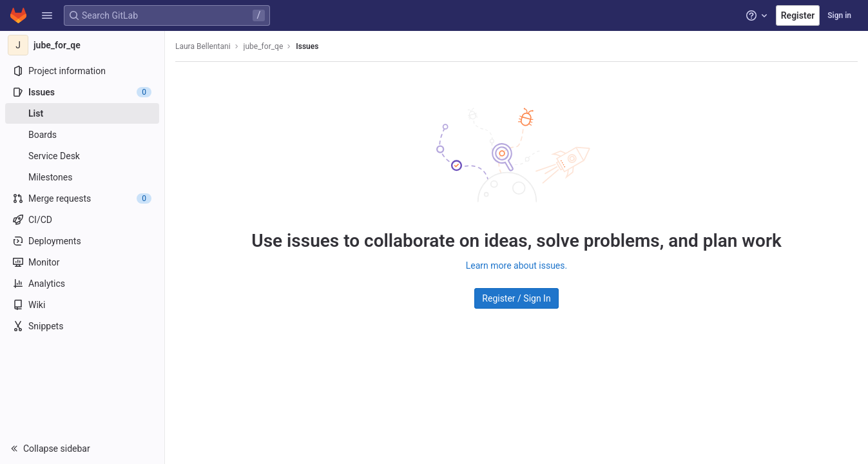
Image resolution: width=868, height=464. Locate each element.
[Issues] (82, 92)
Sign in (839, 15)
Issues (307, 46)
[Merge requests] (82, 198)
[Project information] (82, 71)
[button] (47, 15)
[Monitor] (82, 262)
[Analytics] (82, 284)
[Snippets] (82, 326)
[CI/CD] (82, 220)
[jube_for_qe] (82, 45)
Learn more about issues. (516, 266)
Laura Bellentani (203, 46)
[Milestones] (82, 177)
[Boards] (82, 135)
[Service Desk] (82, 156)
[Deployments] (82, 241)
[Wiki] (82, 305)
